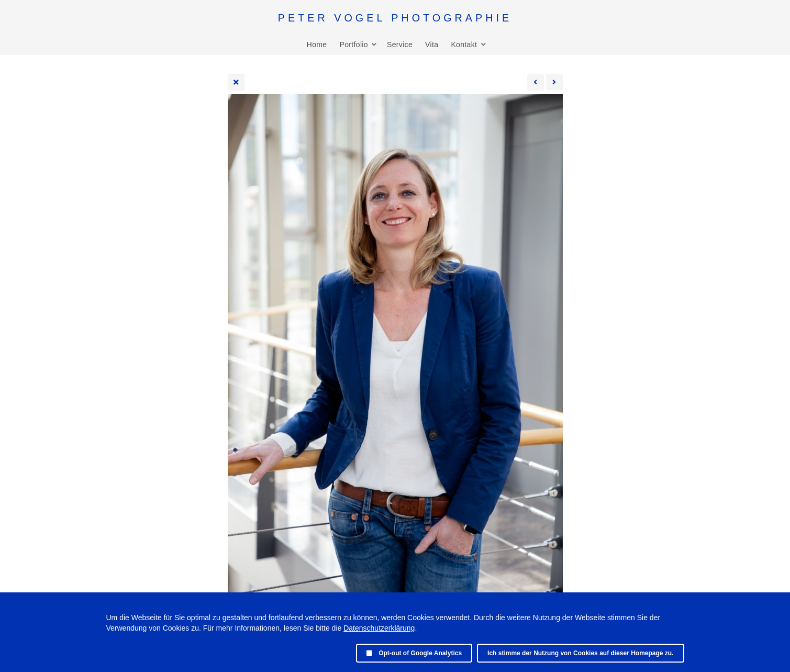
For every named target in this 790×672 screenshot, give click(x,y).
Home (317, 45)
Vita (432, 45)
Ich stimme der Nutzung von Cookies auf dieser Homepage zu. (580, 653)
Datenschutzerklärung (379, 628)
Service (400, 45)
